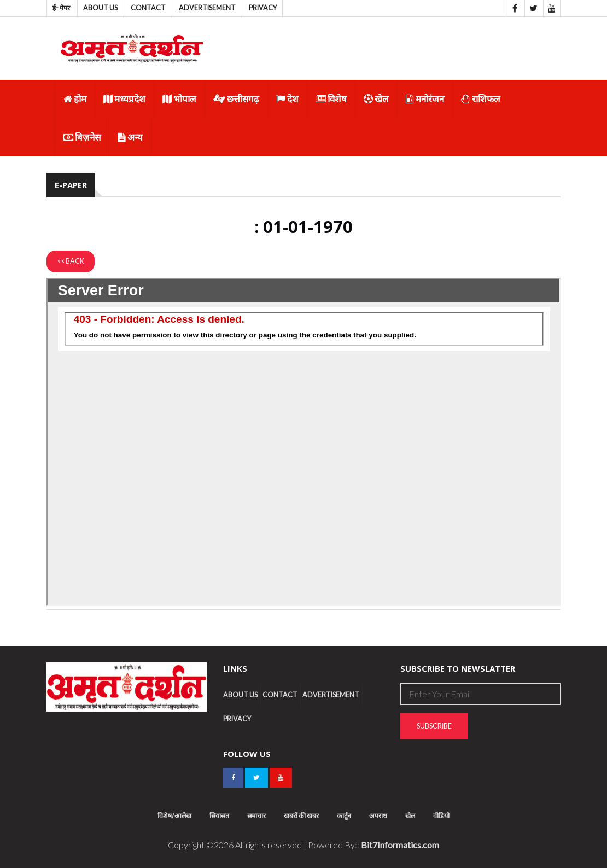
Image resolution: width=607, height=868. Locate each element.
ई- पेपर (61, 8)
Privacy (263, 8)
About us (100, 8)
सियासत (219, 816)
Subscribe (434, 726)
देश (287, 99)
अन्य (130, 137)
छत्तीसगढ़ (236, 99)
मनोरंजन (425, 99)
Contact (148, 8)
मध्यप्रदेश (124, 99)
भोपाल (179, 99)
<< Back (71, 261)
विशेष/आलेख (174, 816)
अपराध (378, 816)
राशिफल (481, 99)
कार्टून (344, 816)
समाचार (256, 816)
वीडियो (441, 816)
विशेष (331, 99)
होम (75, 99)
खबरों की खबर (301, 816)
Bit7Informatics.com (400, 845)
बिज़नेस (82, 137)
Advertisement (207, 8)
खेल (376, 99)
